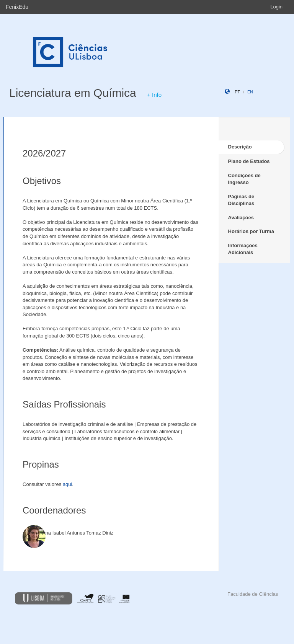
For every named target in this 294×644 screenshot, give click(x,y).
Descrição (240, 147)
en (250, 92)
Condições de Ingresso (244, 179)
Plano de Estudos (249, 161)
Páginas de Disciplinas (241, 200)
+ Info (154, 95)
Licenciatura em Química (73, 93)
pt (237, 92)
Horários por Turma (251, 231)
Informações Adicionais (243, 249)
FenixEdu (17, 7)
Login (276, 7)
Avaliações (241, 218)
